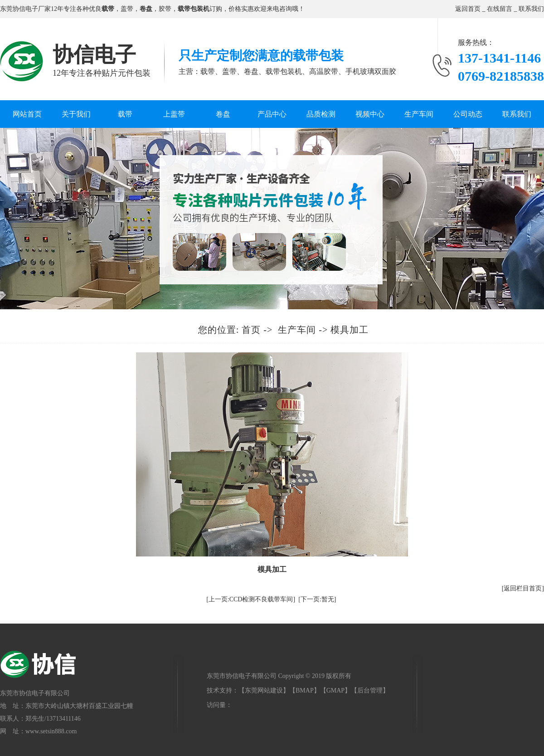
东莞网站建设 (264, 690)
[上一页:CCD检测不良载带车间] (251, 599)
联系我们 (531, 9)
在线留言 (500, 9)
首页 (251, 330)
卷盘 (223, 114)
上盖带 (174, 114)
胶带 (165, 9)
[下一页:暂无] (317, 599)
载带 (125, 114)
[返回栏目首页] (523, 588)
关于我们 (76, 114)
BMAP (305, 690)
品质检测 (321, 114)
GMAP (335, 690)
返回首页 (468, 9)
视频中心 (370, 114)
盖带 (127, 9)
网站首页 (27, 114)
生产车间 (419, 114)
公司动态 (468, 114)
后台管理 (370, 690)
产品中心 (272, 114)
